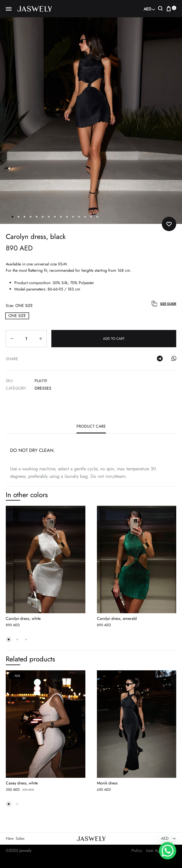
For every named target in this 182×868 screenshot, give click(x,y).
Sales (20, 838)
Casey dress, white (22, 783)
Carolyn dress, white (23, 618)
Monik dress (107, 783)
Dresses (43, 388)
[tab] (91, 428)
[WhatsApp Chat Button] (168, 851)
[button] (17, 316)
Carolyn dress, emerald (117, 618)
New (10, 838)
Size (19, 305)
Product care (91, 426)
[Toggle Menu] (9, 9)
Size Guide (168, 304)
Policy (137, 850)
